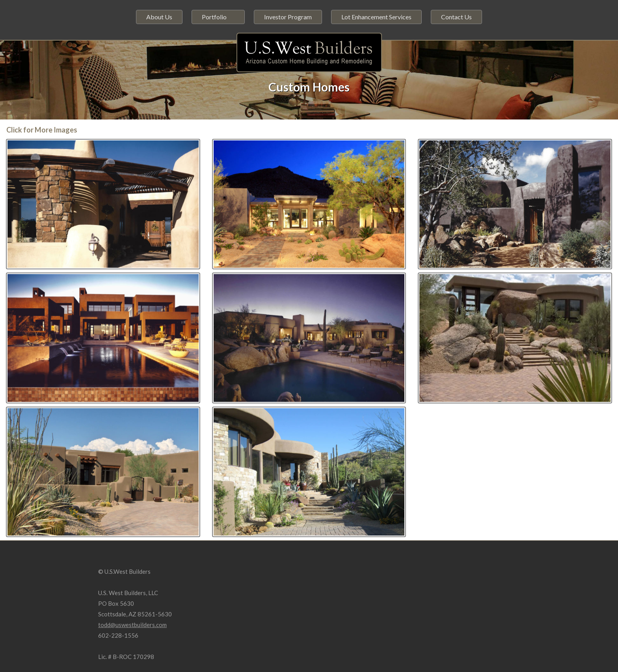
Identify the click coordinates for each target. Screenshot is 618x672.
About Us (159, 17)
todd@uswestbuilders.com (132, 625)
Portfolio (214, 17)
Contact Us (456, 17)
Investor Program (288, 17)
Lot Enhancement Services (376, 17)
